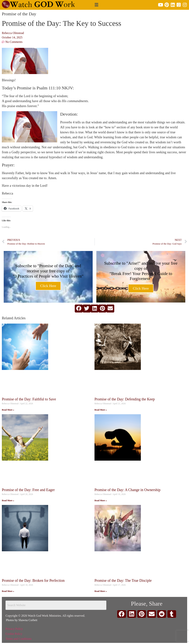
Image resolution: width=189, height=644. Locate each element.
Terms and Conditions (19, 639)
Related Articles (14, 318)
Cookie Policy (14, 634)
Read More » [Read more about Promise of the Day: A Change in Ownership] (101, 500)
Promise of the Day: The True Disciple (123, 580)
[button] (96, 5)
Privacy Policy (14, 629)
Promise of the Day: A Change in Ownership (127, 490)
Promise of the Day (19, 14)
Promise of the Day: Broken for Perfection (33, 580)
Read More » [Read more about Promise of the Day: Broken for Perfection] (8, 591)
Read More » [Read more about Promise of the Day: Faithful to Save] (8, 410)
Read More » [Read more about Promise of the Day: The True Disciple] (101, 591)
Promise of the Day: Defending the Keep (125, 399)
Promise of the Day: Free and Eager (28, 490)
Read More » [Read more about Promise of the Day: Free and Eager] (8, 500)
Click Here (48, 286)
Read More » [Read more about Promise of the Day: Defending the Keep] (101, 410)
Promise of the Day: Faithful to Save (29, 399)
